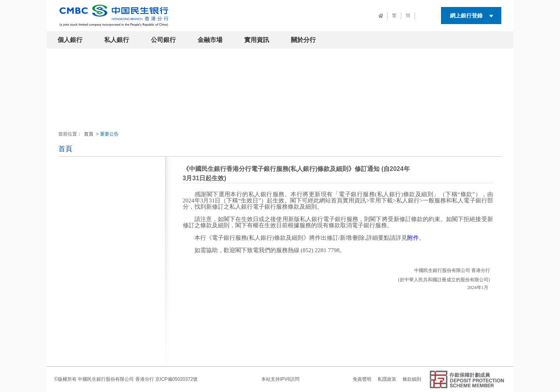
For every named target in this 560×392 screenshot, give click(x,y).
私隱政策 (387, 379)
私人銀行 (117, 40)
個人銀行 (70, 40)
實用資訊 (257, 40)
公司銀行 (163, 40)
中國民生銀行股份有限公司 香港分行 (116, 379)
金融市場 (210, 40)
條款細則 (412, 379)
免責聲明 (362, 379)
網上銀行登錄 (466, 16)
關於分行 (303, 40)
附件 (413, 238)
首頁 (89, 134)
